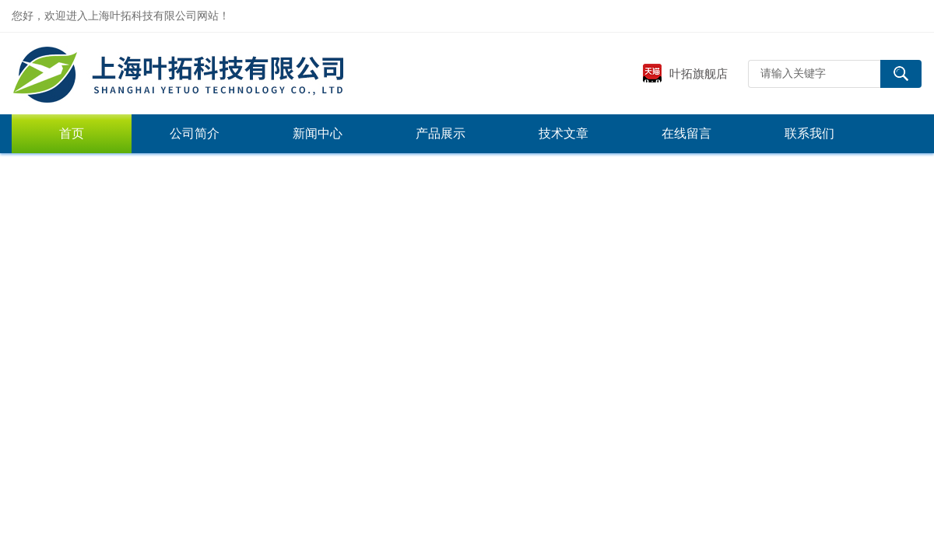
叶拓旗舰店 (685, 73)
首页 (72, 133)
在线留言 (686, 133)
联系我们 (809, 133)
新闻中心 (318, 133)
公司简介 (195, 133)
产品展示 (441, 133)
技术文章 (564, 133)
